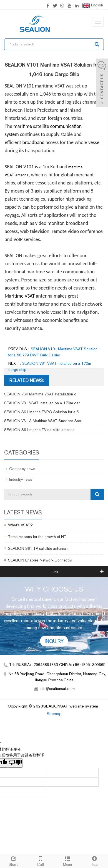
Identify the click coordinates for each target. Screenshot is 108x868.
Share (13, 860)
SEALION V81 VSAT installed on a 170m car (42, 403)
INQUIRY (54, 641)
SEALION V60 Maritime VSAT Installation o (40, 394)
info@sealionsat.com (57, 689)
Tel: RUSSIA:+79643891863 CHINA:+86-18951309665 (57, 665)
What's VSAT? (20, 525)
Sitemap (54, 713)
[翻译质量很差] (15, 763)
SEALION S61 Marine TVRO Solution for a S (42, 412)
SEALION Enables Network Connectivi (40, 560)
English (93, 5)
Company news (22, 469)
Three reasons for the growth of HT (37, 537)
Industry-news (21, 479)
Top (95, 860)
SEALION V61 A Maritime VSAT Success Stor (43, 421)
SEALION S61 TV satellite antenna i (38, 548)
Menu (68, 860)
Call (40, 860)
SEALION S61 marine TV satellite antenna (39, 430)
